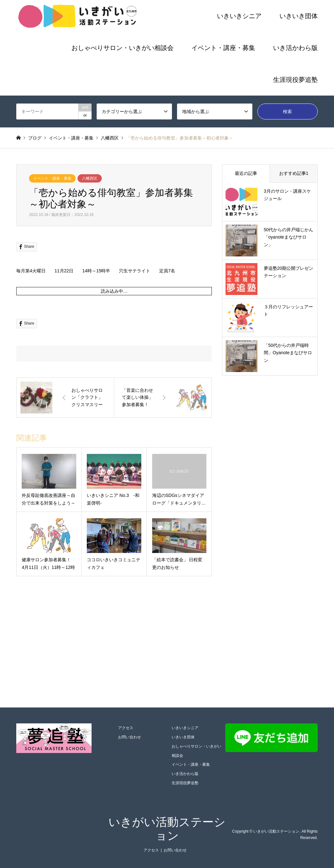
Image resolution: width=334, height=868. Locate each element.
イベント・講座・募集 (223, 48)
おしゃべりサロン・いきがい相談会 (122, 48)
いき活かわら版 (295, 48)
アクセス (126, 728)
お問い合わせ (130, 737)
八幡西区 (90, 178)
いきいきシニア (239, 16)
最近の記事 (246, 173)
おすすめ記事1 (294, 173)
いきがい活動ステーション (276, 831)
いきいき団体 (299, 16)
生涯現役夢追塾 (295, 80)
